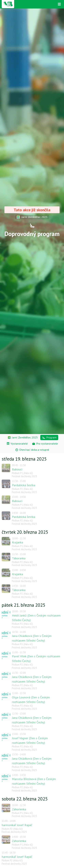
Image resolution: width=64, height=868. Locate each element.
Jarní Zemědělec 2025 (32, 217)
